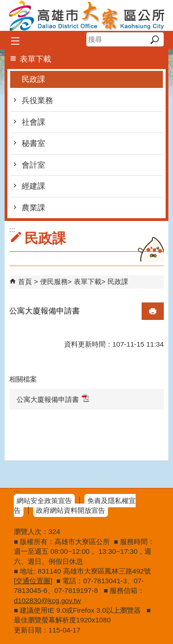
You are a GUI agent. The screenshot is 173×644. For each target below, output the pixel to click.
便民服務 (54, 281)
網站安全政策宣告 (44, 501)
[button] (154, 40)
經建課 (33, 186)
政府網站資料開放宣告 (71, 510)
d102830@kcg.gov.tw (47, 600)
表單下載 (88, 281)
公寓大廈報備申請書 (53, 399)
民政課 (33, 79)
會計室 (33, 165)
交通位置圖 (33, 581)
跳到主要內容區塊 (5, 5)
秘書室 (33, 143)
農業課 (33, 208)
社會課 (33, 122)
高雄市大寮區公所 (87, 15)
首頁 (25, 281)
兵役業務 (37, 101)
